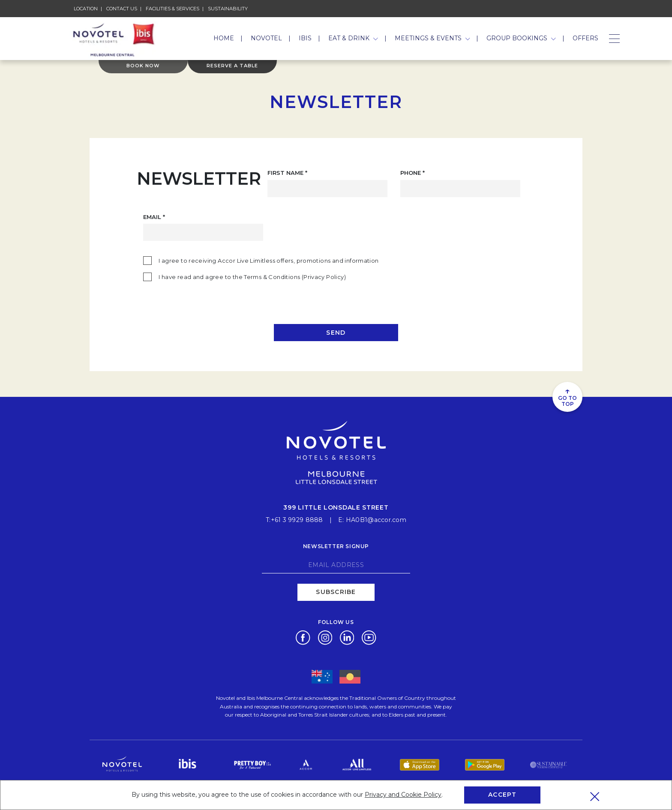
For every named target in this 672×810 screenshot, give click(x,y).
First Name (287, 173)
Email (154, 217)
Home (224, 38)
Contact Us (122, 9)
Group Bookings (521, 38)
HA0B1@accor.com (376, 519)
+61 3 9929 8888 (297, 519)
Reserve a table (232, 68)
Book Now (143, 68)
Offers (585, 38)
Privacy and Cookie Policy (403, 795)
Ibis (305, 38)
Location (86, 9)
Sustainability (228, 9)
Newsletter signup (336, 546)
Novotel (266, 38)
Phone (412, 173)
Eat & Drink (353, 38)
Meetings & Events (432, 38)
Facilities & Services (172, 9)
